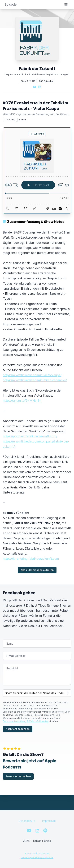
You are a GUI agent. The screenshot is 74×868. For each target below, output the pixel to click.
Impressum (49, 821)
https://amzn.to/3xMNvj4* (22, 401)
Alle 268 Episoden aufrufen (37, 570)
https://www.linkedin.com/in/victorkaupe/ (32, 375)
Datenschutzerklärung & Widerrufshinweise (26, 721)
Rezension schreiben (18, 776)
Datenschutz (27, 821)
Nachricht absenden (18, 729)
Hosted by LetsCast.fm (37, 853)
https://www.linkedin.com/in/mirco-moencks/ (35, 380)
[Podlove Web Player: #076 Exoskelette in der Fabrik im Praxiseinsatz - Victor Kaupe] (37, 170)
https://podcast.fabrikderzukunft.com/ (30, 436)
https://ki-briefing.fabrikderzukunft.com (31, 559)
